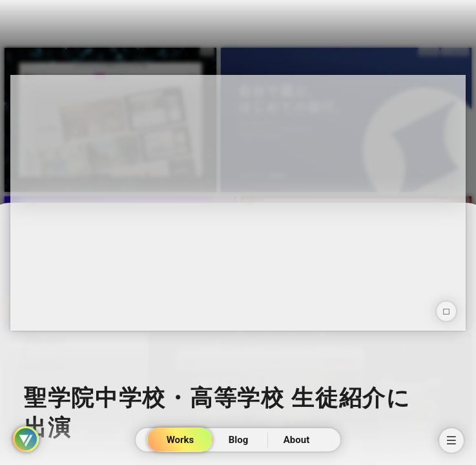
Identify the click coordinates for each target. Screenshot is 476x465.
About (296, 440)
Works (180, 440)
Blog (238, 440)
